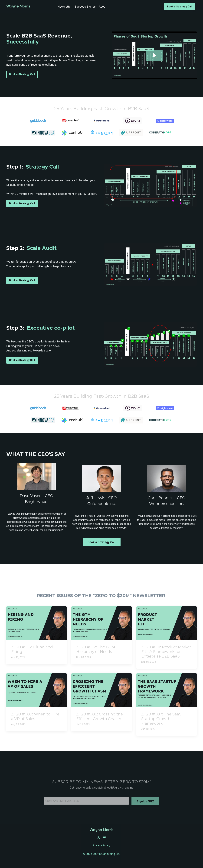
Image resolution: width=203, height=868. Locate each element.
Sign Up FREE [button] (145, 810)
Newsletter (64, 7)
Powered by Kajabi (101, 860)
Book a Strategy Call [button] (179, 7)
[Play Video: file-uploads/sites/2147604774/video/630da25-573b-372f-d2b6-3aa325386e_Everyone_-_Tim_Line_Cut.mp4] (154, 55)
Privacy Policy (101, 846)
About (102, 7)
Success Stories (85, 7)
